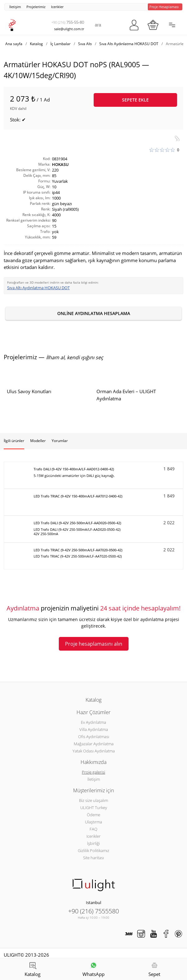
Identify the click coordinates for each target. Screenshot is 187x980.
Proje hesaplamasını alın (94, 644)
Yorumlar (60, 441)
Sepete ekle (135, 100)
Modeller (38, 441)
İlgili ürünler (14, 441)
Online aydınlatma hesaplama (94, 313)
